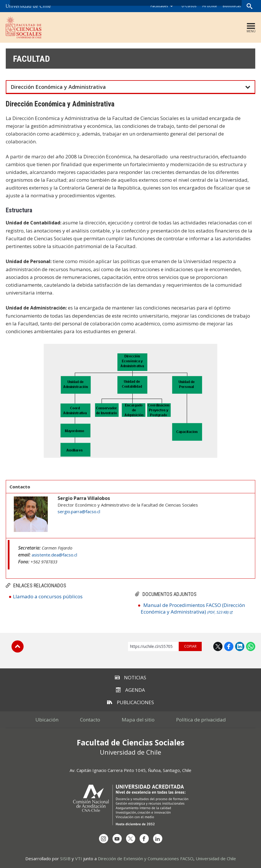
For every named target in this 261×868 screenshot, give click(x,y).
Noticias (130, 677)
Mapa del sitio (138, 720)
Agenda (130, 690)
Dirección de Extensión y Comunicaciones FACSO (146, 858)
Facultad (31, 59)
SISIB (65, 858)
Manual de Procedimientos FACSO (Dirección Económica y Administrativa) (193, 608)
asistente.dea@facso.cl (54, 555)
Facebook (229, 646)
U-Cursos (189, 6)
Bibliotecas (232, 6)
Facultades (159, 6)
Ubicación (47, 720)
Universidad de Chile (216, 858)
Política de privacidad (201, 720)
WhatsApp (251, 646)
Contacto (90, 720)
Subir (18, 646)
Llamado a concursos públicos (48, 596)
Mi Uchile (210, 6)
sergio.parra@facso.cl (79, 511)
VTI (79, 858)
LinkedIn (240, 646)
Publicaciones (130, 702)
